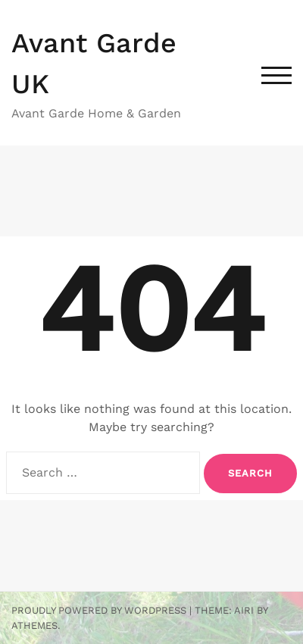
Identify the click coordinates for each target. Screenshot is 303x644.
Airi (244, 610)
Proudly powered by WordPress (99, 610)
